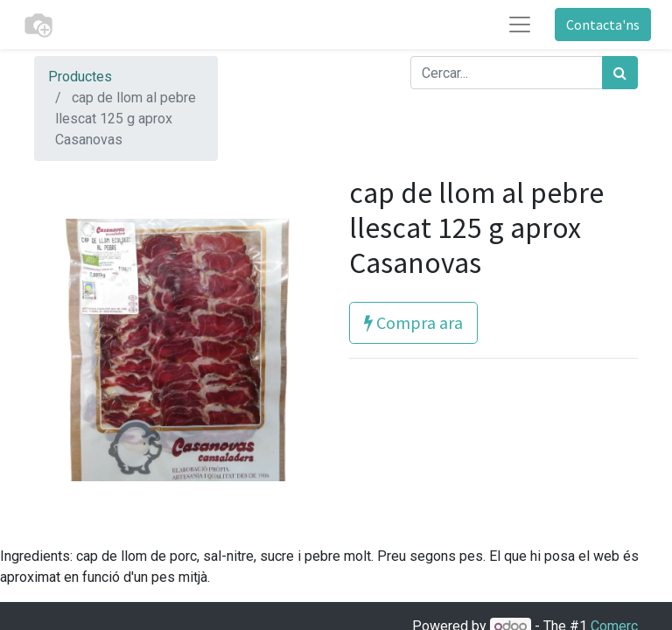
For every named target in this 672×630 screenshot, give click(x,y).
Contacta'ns (603, 24)
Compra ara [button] (413, 322)
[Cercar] (620, 73)
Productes (80, 77)
